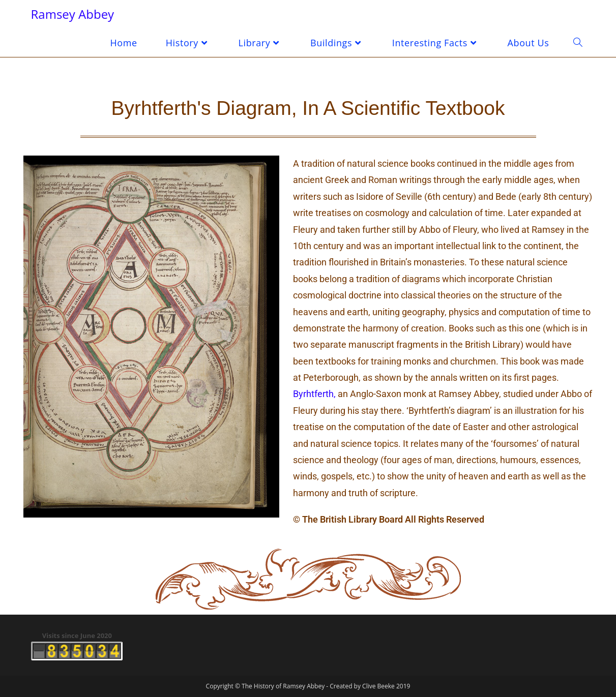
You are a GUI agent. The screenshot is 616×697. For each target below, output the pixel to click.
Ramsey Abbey (73, 14)
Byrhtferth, (314, 394)
